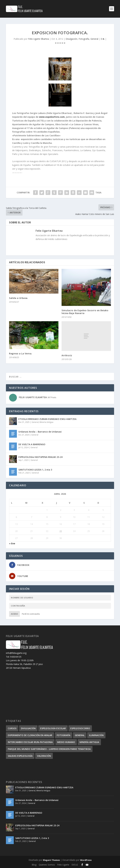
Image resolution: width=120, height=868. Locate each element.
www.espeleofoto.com (52, 117)
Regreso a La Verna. (21, 353)
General (94, 39)
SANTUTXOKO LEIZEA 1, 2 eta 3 (35, 470)
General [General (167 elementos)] (80, 735)
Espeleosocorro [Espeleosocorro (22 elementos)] (80, 728)
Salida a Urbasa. (19, 298)
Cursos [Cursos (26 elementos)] (12, 728)
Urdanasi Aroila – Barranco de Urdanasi (40, 432)
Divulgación (71, 39)
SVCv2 (75, 865)
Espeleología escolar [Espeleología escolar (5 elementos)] (53, 728)
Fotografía (84, 39)
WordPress (86, 860)
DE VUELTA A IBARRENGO (32, 444)
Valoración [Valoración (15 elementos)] (44, 756)
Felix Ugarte (63, 865)
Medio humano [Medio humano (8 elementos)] (66, 742)
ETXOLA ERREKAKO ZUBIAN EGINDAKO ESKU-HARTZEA (47, 419)
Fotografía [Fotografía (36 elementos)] (64, 735)
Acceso (14, 614)
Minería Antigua (46, 422)
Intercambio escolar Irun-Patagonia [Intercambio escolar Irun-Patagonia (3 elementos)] (30, 742)
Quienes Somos (47, 865)
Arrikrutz (67, 355)
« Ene (12, 543)
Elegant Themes (51, 860)
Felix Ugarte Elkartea (39, 39)
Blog (34, 865)
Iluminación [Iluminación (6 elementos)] (96, 735)
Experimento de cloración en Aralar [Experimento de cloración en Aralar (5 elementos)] (30, 735)
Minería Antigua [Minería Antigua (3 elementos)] (89, 742)
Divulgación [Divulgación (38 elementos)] (28, 728)
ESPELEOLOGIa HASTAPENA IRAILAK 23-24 (40, 457)
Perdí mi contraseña (31, 614)
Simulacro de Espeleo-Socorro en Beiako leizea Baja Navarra (85, 312)
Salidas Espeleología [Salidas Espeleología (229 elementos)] (20, 756)
